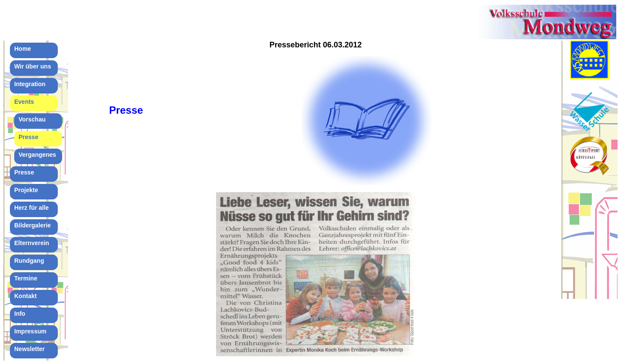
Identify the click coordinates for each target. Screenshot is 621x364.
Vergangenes (37, 155)
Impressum (30, 331)
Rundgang (29, 261)
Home (23, 49)
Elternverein (32, 243)
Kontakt (25, 296)
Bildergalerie (33, 225)
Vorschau (32, 119)
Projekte (26, 190)
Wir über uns (33, 66)
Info (20, 314)
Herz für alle (31, 208)
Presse (28, 137)
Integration (30, 84)
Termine (26, 278)
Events (24, 102)
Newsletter (30, 349)
